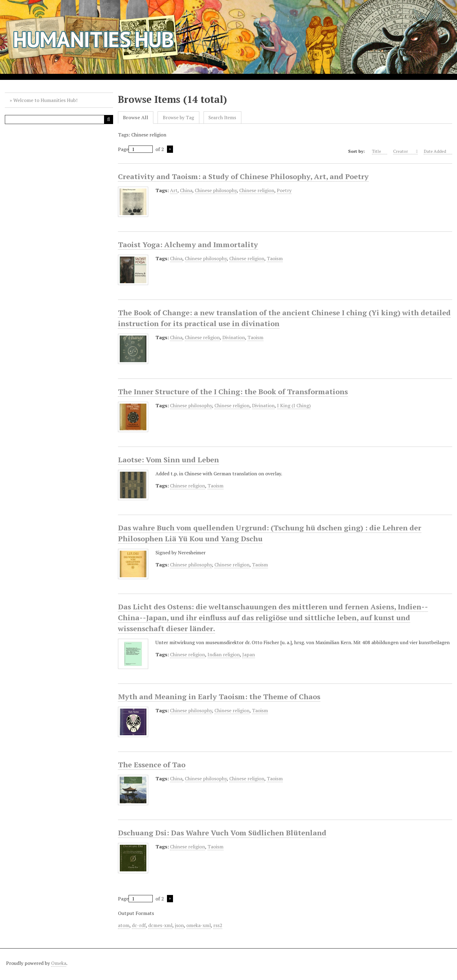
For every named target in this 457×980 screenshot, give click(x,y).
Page (135, 149)
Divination (234, 337)
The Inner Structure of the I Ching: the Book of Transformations (233, 392)
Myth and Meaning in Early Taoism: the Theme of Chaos (219, 696)
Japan (249, 654)
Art (174, 190)
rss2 (218, 925)
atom (124, 925)
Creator (404, 151)
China (186, 190)
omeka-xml (199, 925)
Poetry (284, 190)
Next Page (170, 149)
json (179, 925)
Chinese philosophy (216, 190)
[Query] (59, 120)
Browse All (135, 118)
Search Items (222, 118)
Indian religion (224, 654)
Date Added (438, 151)
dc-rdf (139, 925)
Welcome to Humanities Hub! (45, 100)
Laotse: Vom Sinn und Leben (168, 460)
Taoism (275, 258)
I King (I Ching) (294, 405)
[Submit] (109, 120)
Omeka (59, 963)
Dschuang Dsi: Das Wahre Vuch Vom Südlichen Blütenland (222, 833)
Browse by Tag (178, 118)
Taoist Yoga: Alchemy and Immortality (188, 244)
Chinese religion (257, 190)
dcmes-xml (160, 925)
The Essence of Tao (152, 765)
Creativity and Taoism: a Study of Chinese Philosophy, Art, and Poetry (243, 176)
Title (380, 151)
